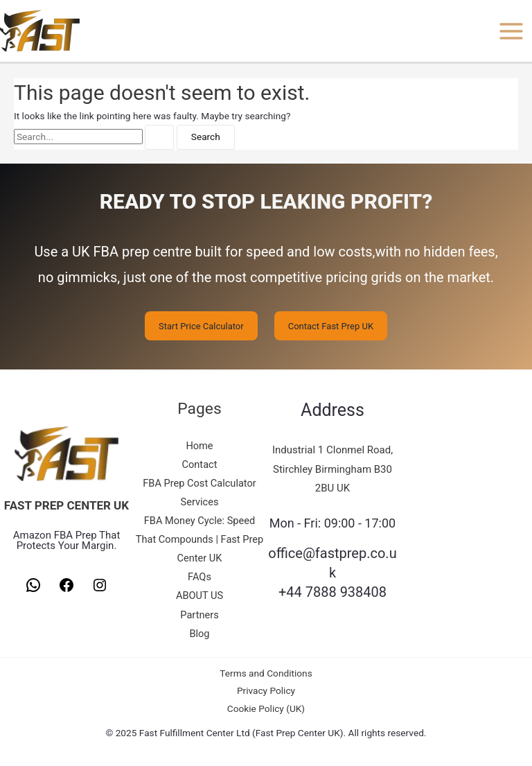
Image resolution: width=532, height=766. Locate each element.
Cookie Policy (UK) (266, 708)
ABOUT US (199, 595)
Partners (199, 615)
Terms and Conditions (266, 673)
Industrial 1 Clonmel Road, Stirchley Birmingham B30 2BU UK (332, 469)
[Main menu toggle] (512, 31)
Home (199, 446)
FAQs (199, 577)
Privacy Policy (266, 690)
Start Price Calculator (201, 325)
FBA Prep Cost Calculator (199, 483)
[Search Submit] (159, 137)
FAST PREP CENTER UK (66, 505)
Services (200, 502)
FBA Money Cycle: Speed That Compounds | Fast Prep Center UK (199, 539)
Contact (200, 464)
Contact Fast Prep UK (331, 325)
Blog (199, 634)
